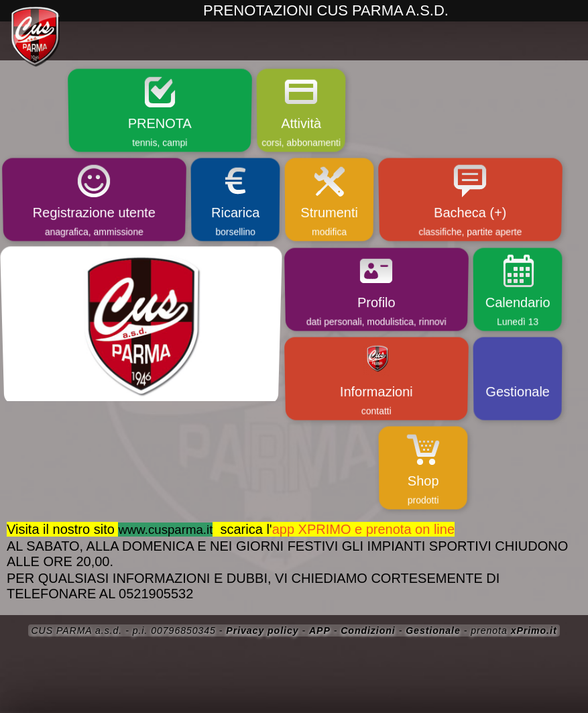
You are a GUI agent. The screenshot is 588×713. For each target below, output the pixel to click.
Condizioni (368, 630)
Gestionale (433, 630)
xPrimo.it (534, 630)
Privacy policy (262, 630)
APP (320, 630)
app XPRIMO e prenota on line (363, 529)
